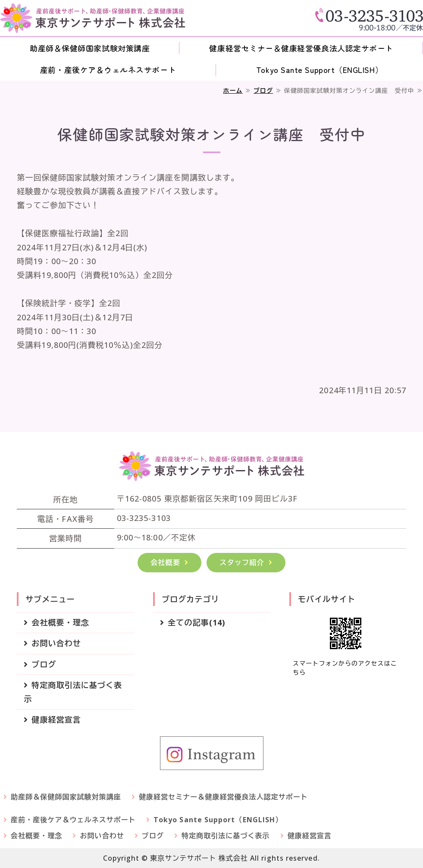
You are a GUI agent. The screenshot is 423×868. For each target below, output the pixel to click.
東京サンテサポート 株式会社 (199, 858)
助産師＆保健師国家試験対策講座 (90, 48)
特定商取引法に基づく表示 (73, 692)
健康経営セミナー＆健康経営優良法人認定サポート (301, 48)
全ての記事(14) (196, 622)
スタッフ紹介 (242, 562)
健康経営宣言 (56, 720)
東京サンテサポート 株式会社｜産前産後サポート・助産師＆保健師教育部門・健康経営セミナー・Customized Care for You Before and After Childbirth (93, 18)
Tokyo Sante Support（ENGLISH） (320, 69)
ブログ (263, 90)
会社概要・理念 (60, 622)
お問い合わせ (56, 643)
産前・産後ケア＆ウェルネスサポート (108, 69)
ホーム (233, 90)
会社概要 (165, 562)
